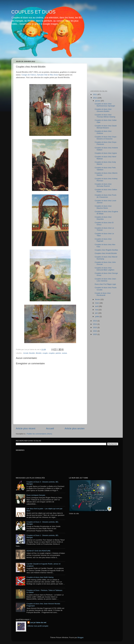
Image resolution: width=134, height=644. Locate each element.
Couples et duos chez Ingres (106, 153)
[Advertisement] (103, 73)
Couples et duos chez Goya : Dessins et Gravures (106, 138)
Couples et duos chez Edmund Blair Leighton (105, 269)
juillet (97, 317)
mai (97, 310)
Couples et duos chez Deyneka (103, 218)
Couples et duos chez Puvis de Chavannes (106, 196)
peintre (58, 353)
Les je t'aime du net (38, 622)
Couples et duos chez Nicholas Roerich (103, 185)
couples (52, 353)
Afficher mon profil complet (38, 626)
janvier (98, 101)
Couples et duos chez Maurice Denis (103, 207)
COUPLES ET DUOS (33, 12)
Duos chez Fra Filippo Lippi (105, 284)
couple (45, 353)
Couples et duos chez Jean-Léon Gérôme (106, 280)
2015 (95, 327)
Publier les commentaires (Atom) (39, 434)
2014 (95, 324)
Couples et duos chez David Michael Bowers (106, 127)
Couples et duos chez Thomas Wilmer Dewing (105, 116)
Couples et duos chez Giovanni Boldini (103, 110)
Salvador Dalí (43, 75)
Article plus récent (26, 428)
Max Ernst (54, 75)
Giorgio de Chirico (29, 75)
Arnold (26, 353)
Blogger (80, 637)
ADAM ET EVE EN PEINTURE (38, 551)
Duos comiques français (36, 495)
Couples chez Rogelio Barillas (106, 250)
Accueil (50, 428)
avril (97, 306)
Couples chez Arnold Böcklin (106, 253)
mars (97, 303)
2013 (95, 321)
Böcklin (39, 353)
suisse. (65, 353)
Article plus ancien (75, 428)
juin (97, 313)
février (98, 299)
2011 (95, 94)
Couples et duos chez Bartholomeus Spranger (105, 105)
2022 (95, 331)
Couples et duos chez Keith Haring (40, 577)
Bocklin (32, 353)
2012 (95, 98)
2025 (95, 334)
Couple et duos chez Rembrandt (103, 294)
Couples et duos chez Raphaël (103, 240)
